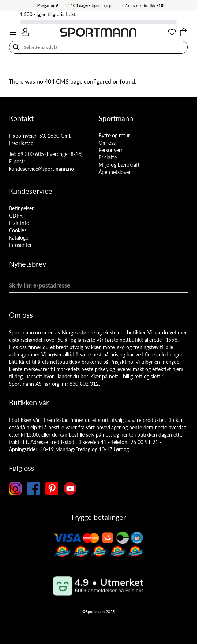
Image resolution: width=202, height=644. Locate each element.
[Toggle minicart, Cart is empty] (184, 32)
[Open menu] (13, 32)
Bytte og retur (114, 135)
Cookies (18, 230)
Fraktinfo (19, 223)
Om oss (107, 143)
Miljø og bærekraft (119, 165)
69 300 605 (31, 154)
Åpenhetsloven (115, 172)
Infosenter (20, 245)
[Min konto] (25, 32)
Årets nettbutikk (145, 5)
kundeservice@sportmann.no (41, 169)
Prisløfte (108, 157)
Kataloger (19, 238)
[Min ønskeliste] (172, 32)
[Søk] (16, 47)
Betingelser (21, 208)
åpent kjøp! (92, 5)
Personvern (111, 150)
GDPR (16, 216)
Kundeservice (31, 191)
